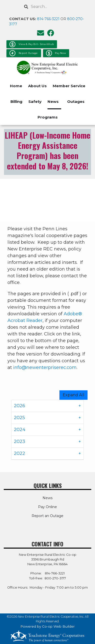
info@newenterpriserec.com (45, 367)
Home (16, 86)
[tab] (47, 406)
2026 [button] (20, 406)
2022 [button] (20, 453)
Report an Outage (47, 516)
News (53, 101)
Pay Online (47, 507)
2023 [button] (20, 442)
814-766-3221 (48, 19)
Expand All (73, 395)
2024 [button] (20, 430)
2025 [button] (19, 418)
